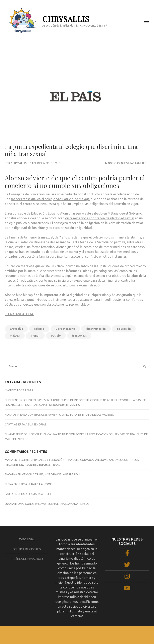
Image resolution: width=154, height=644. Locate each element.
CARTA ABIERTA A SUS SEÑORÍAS (26, 424)
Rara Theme (104, 634)
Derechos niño (65, 329)
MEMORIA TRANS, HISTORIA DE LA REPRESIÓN (51, 474)
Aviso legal (27, 539)
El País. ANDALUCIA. (19, 314)
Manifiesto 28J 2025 (19, 390)
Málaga (15, 336)
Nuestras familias (134, 163)
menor (35, 336)
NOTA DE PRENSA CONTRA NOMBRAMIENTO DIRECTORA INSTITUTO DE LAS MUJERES (59, 415)
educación (124, 329)
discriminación (96, 329)
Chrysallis (19, 163)
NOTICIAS (114, 163)
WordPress (139, 634)
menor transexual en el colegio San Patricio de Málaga (50, 199)
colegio (39, 329)
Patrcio (56, 336)
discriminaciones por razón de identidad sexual (100, 218)
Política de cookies (27, 549)
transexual (79, 336)
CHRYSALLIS (66, 19)
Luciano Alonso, (60, 213)
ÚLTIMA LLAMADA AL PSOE (35, 484)
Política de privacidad (27, 559)
